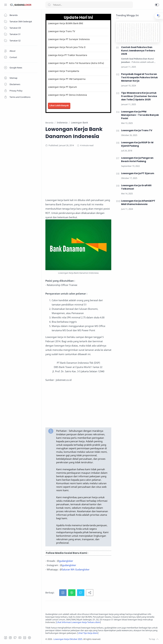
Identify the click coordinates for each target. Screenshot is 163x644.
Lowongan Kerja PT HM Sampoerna (67, 79)
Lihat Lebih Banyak (59, 106)
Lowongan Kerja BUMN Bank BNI (66, 23)
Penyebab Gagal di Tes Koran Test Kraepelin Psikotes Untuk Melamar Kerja (139, 77)
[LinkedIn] (25, 638)
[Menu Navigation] (6, 5)
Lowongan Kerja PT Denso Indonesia (67, 95)
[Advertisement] (102, 176)
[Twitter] (15, 638)
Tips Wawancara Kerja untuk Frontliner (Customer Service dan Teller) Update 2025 (139, 96)
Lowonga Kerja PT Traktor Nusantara (67, 55)
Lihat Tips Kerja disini (88, 633)
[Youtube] (20, 638)
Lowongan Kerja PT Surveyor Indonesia (69, 39)
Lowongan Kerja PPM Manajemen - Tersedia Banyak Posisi (140, 115)
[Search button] (49, 5)
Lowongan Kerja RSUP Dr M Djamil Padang (137, 144)
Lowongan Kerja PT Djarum (62, 87)
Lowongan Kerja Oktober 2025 (68, 639)
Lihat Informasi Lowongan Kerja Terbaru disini (78, 622)
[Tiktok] (29, 638)
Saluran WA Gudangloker (76, 569)
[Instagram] (10, 638)
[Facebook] (6, 638)
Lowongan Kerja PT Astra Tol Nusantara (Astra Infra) (76, 63)
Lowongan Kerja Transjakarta (64, 71)
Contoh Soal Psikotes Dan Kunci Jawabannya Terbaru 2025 (138, 51)
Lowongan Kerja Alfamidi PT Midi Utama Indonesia (138, 203)
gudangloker (66, 561)
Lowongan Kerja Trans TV (61, 31)
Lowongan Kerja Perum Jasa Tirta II (67, 47)
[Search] (89, 5)
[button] (157, 5)
